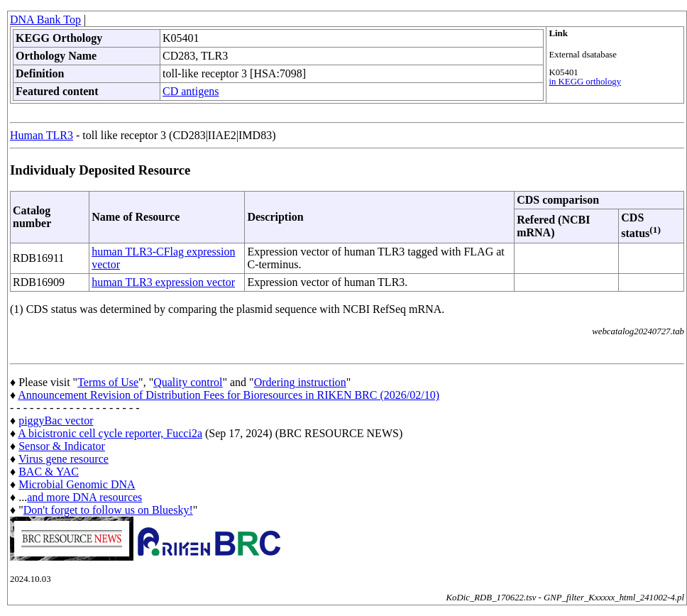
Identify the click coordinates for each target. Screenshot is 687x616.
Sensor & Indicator (62, 446)
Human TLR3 (42, 135)
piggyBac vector (56, 420)
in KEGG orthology (585, 82)
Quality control (188, 382)
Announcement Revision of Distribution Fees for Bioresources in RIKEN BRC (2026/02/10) (229, 395)
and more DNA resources (84, 497)
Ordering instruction (300, 382)
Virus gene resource (64, 459)
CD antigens (191, 91)
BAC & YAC (49, 472)
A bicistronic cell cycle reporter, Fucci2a (110, 433)
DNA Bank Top (45, 20)
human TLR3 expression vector (163, 282)
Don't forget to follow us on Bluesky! (108, 510)
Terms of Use (108, 382)
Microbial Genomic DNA (77, 484)
